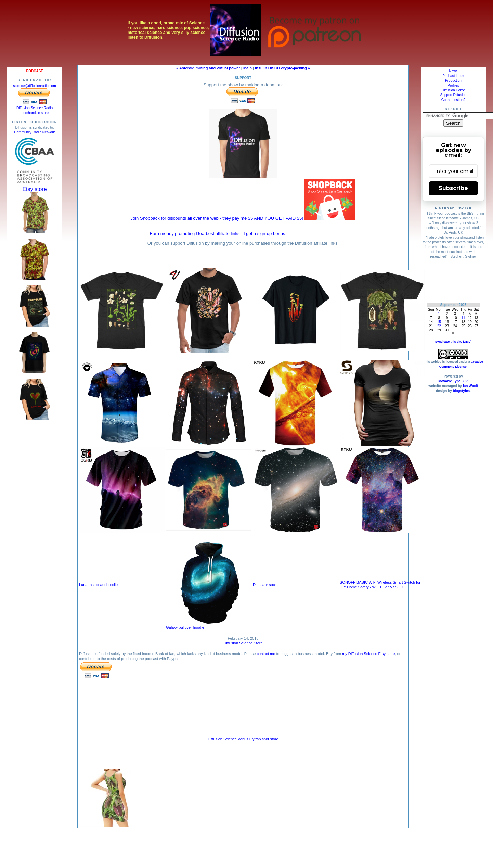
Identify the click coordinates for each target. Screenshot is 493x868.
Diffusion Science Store (243, 643)
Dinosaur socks (266, 585)
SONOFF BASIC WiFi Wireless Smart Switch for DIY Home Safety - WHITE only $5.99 (380, 585)
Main (248, 68)
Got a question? (453, 100)
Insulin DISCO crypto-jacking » (282, 68)
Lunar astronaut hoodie (98, 585)
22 (439, 326)
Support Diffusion (453, 95)
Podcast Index (453, 76)
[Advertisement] (453, 280)
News (453, 71)
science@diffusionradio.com (34, 86)
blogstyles (461, 391)
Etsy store (34, 189)
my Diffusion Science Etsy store (368, 654)
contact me (266, 654)
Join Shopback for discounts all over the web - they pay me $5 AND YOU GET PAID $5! (243, 218)
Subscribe (453, 188)
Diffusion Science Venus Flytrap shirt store (243, 739)
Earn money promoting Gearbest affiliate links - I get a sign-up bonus (218, 234)
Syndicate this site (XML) (453, 342)
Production (453, 81)
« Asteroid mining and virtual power (208, 68)
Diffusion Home (453, 90)
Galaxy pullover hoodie (209, 626)
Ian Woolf (471, 386)
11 (463, 318)
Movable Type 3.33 (453, 381)
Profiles (453, 85)
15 (439, 322)
